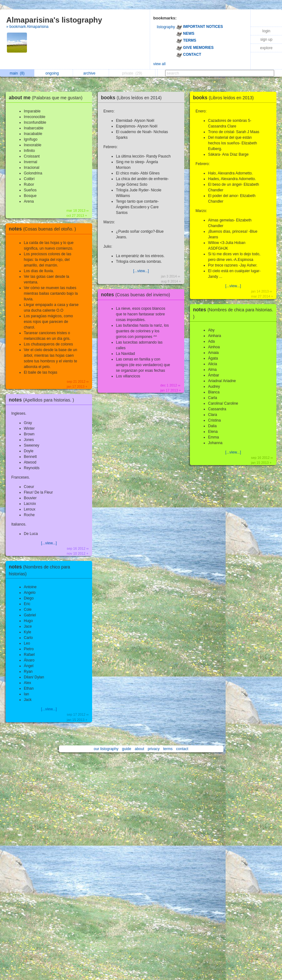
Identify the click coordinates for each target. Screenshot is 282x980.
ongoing (54, 73)
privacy (154, 749)
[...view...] (49, 543)
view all (159, 64)
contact (182, 749)
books (133, 98)
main (17, 73)
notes (44, 229)
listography (166, 27)
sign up (266, 39)
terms (168, 749)
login (266, 31)
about (139, 749)
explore (266, 48)
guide (126, 749)
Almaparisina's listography (54, 20)
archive (91, 73)
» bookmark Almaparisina (27, 27)
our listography (106, 749)
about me (47, 98)
